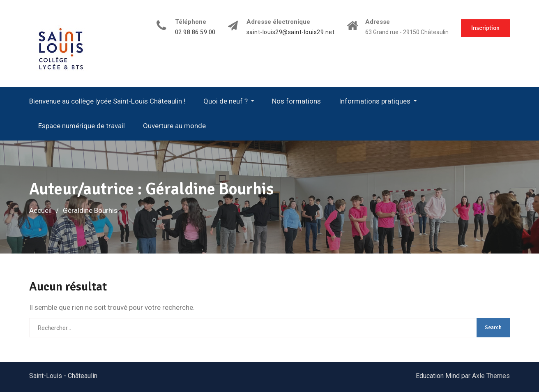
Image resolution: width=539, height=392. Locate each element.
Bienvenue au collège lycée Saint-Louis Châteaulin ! (107, 101)
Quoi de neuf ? (226, 101)
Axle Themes (491, 376)
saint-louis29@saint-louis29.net (291, 32)
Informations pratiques (375, 101)
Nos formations (296, 101)
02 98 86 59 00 (195, 32)
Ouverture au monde (174, 126)
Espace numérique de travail (82, 126)
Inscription (485, 28)
